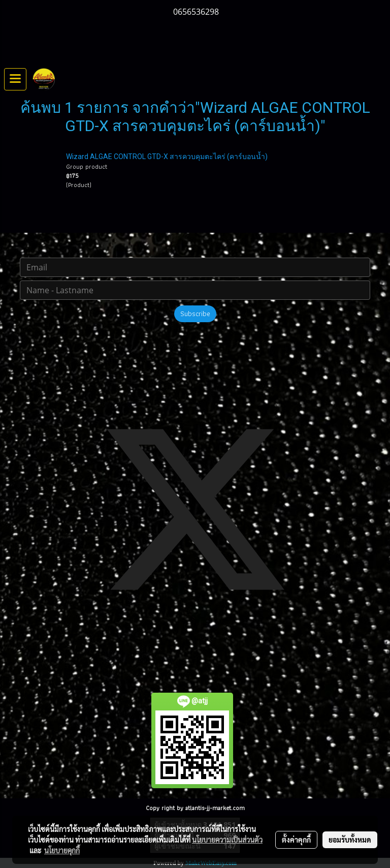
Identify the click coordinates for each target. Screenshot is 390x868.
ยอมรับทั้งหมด (350, 840)
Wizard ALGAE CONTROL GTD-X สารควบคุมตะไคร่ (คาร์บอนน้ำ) (167, 157)
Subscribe (195, 314)
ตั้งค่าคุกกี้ (296, 840)
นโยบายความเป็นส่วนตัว (227, 840)
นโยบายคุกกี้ (62, 850)
